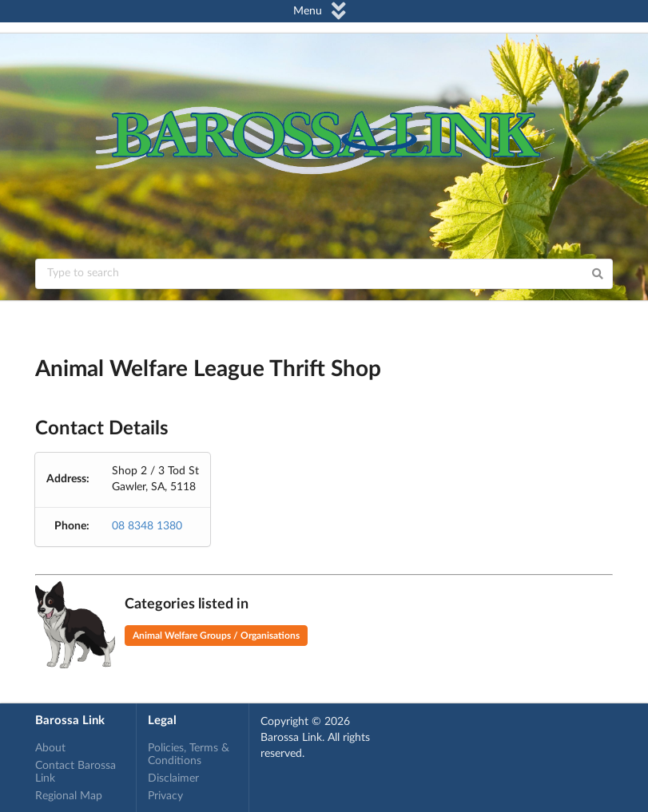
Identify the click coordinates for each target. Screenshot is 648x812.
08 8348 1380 (147, 526)
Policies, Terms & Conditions (189, 755)
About (50, 748)
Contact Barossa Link (76, 772)
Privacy (165, 796)
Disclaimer (173, 778)
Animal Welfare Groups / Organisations (216, 636)
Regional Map (69, 796)
